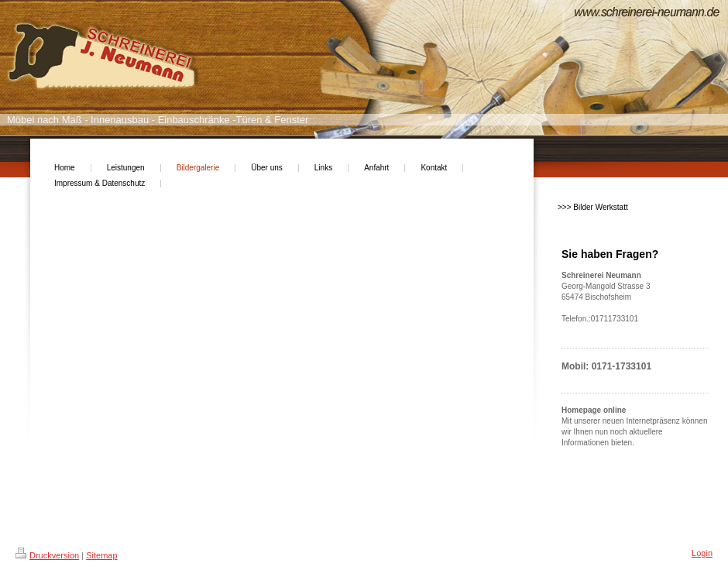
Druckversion (47, 555)
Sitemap (101, 555)
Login (702, 553)
